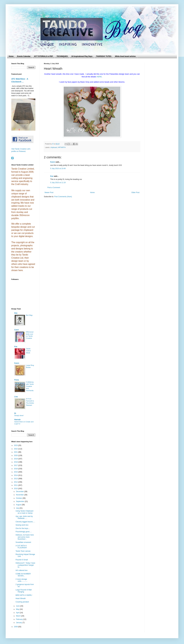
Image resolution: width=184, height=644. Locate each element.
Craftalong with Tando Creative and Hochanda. (30, 386)
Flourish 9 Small (22, 560)
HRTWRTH (62, 147)
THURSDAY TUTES (104, 56)
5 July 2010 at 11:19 (58, 183)
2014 (16, 475)
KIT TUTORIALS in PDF (43, 56)
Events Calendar (24, 56)
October (19, 498)
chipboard (54, 147)
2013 (16, 479)
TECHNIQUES (62, 56)
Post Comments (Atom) (63, 197)
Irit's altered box (22, 570)
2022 (16, 449)
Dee (16, 313)
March (19, 616)
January (19, 623)
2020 (16, 455)
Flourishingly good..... (24, 532)
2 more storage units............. (22, 580)
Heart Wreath (21, 598)
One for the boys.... (23, 528)
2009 (16, 627)
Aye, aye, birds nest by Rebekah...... (24, 517)
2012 (16, 482)
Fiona (17, 380)
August (19, 505)
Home (11, 56)
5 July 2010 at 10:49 (58, 169)
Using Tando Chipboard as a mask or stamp (24, 512)
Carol (16, 330)
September (20, 501)
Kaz (52, 176)
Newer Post (49, 192)
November (20, 495)
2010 (16, 489)
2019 (16, 459)
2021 (16, 452)
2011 (16, 485)
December (20, 492)
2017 (16, 465)
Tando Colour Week (28, 351)
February (20, 619)
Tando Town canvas (23, 551)
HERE (99, 77)
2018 (16, 462)
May (18, 609)
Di (15, 413)
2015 (16, 472)
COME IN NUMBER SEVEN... (23, 575)
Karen (53, 162)
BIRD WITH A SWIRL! (24, 595)
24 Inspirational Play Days (82, 56)
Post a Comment (54, 188)
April (18, 613)
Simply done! (19, 415)
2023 (16, 445)
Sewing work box (22, 525)
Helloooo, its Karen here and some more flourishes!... (25, 537)
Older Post (135, 192)
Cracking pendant (22, 602)
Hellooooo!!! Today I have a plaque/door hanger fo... (25, 565)
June (18, 606)
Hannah (17, 420)
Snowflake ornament (23, 542)
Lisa (16, 397)
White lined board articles (125, 56)
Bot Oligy (29, 315)
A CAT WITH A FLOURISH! (21, 547)
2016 (16, 469)
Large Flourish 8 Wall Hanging (24, 591)
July (18, 508)
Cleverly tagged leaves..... (25, 522)
